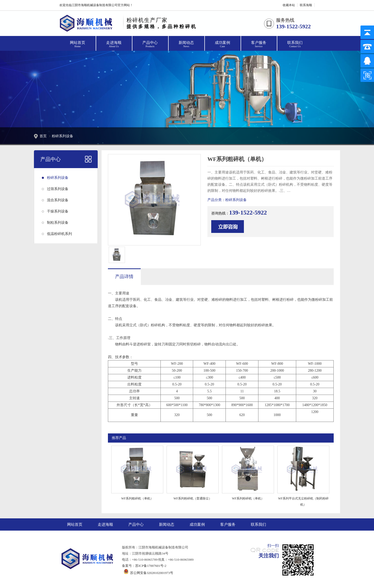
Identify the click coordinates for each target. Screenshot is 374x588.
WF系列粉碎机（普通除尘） (193, 498)
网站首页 (78, 44)
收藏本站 (289, 5)
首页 (43, 136)
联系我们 (295, 44)
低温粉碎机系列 (59, 234)
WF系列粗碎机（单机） (137, 498)
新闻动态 (186, 44)
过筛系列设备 (58, 189)
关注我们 (269, 556)
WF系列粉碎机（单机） (248, 498)
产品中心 (150, 44)
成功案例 (222, 44)
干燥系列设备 (58, 211)
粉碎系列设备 (63, 136)
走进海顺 (114, 44)
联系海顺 (306, 5)
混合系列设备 (58, 200)
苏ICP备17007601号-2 (151, 566)
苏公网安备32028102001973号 (148, 573)
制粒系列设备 (58, 223)
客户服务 (259, 44)
